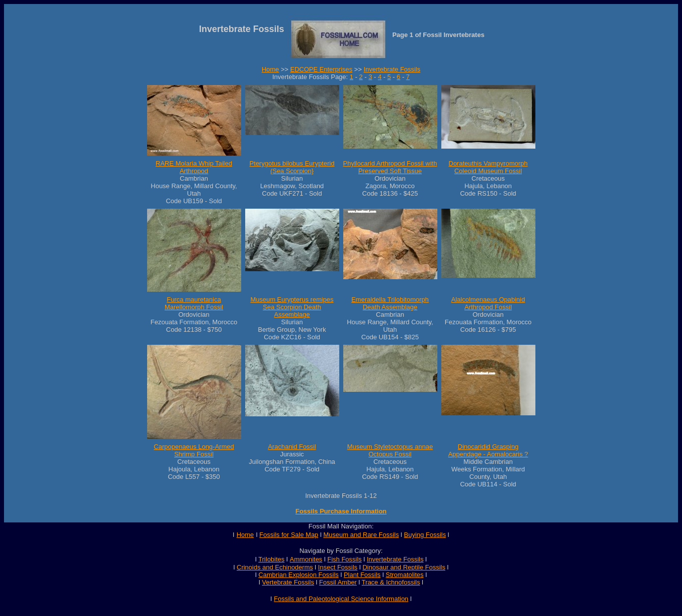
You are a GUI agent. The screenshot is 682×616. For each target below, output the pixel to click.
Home (270, 69)
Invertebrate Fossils (392, 69)
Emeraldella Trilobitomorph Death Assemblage (390, 303)
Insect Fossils (338, 567)
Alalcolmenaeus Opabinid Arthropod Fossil (488, 303)
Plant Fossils (362, 575)
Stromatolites (405, 575)
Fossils (304, 582)
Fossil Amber (338, 582)
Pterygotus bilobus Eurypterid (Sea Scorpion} (292, 167)
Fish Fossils (345, 559)
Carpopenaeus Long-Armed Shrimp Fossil (194, 450)
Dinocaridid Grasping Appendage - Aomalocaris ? (488, 450)
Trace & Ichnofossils (391, 582)
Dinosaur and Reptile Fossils (404, 567)
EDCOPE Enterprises (321, 69)
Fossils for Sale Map (289, 535)
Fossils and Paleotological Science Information (341, 599)
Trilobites (271, 559)
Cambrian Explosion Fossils (298, 575)
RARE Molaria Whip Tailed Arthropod (194, 167)
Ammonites (306, 559)
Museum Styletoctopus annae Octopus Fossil (390, 450)
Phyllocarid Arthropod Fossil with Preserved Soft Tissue (390, 167)
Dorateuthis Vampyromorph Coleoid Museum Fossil (488, 167)
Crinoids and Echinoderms (275, 567)
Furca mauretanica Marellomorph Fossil (194, 303)
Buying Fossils (425, 535)
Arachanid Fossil (292, 447)
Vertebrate (277, 582)
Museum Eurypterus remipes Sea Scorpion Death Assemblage (292, 307)
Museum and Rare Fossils (361, 535)
